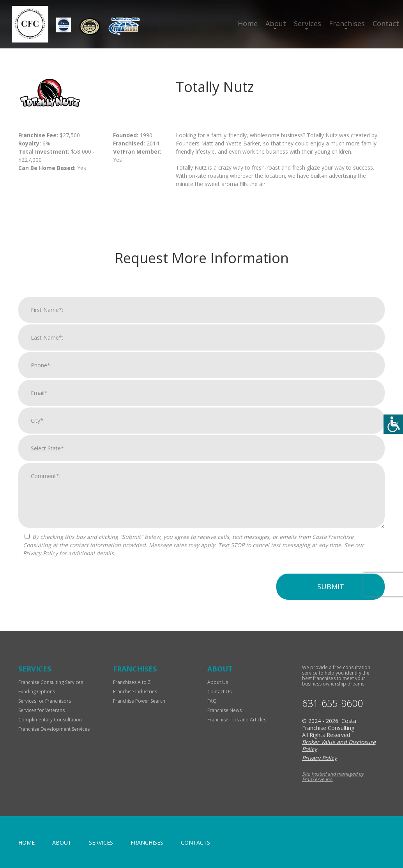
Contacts (195, 842)
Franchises (347, 23)
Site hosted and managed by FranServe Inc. (333, 777)
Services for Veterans (42, 710)
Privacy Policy (40, 557)
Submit (331, 590)
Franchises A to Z (132, 682)
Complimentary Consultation (50, 720)
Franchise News (224, 710)
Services (308, 23)
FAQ (212, 701)
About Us (218, 682)
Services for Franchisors (45, 701)
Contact (386, 23)
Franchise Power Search (139, 701)
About (276, 23)
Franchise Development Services (54, 729)
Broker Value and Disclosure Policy (339, 745)
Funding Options (37, 692)
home (27, 842)
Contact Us (219, 692)
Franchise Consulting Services (51, 682)
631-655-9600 (332, 703)
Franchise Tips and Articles (237, 720)
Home (248, 23)
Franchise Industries (135, 692)
